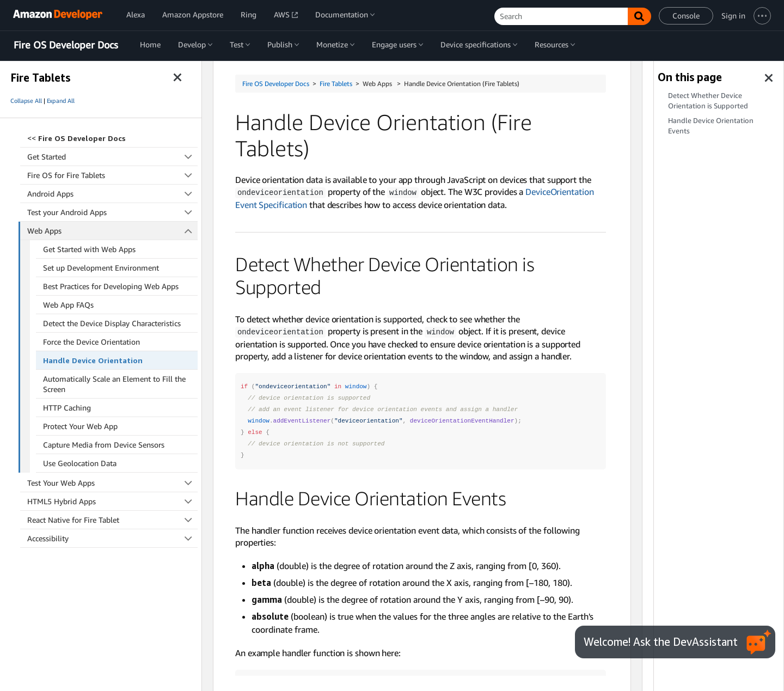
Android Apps (112, 194)
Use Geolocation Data (80, 463)
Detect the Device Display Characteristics (112, 323)
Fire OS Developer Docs (66, 45)
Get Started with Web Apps (89, 249)
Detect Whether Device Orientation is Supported (708, 101)
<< (76, 138)
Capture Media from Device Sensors (104, 445)
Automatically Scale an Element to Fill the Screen (114, 384)
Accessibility (112, 538)
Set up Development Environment (101, 268)
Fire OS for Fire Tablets (112, 175)
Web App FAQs (68, 305)
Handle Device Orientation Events (711, 126)
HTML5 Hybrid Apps (112, 501)
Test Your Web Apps (112, 483)
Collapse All (26, 101)
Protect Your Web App (80, 426)
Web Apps (113, 231)
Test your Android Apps (112, 212)
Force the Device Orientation (91, 342)
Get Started (112, 157)
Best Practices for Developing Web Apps (111, 286)
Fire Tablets (336, 84)
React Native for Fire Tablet (112, 520)
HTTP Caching (67, 408)
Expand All (61, 101)
